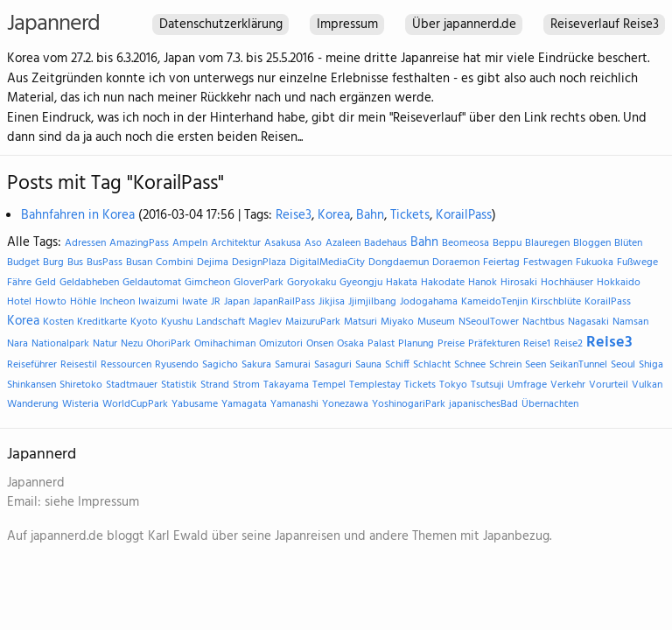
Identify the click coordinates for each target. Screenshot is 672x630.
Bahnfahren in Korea (78, 215)
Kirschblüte (556, 302)
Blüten (628, 243)
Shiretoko (81, 385)
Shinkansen (31, 385)
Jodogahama (429, 302)
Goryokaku (311, 283)
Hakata (402, 283)
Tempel (329, 385)
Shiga (651, 365)
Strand (215, 385)
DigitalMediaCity (327, 262)
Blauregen (547, 243)
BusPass (105, 262)
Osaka (350, 344)
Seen (535, 365)
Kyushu (177, 322)
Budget (23, 262)
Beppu (507, 243)
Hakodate (443, 283)
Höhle (83, 302)
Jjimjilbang (372, 302)
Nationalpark (60, 344)
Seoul (623, 365)
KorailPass (464, 215)
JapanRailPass (284, 302)
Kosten (58, 322)
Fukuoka (595, 262)
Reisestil (79, 365)
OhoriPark (168, 344)
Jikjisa (332, 302)
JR (216, 302)
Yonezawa (345, 404)
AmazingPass (139, 243)
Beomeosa (465, 243)
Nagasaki (588, 322)
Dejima (213, 262)
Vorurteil (609, 385)
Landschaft (220, 322)
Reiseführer (32, 365)
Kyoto (144, 322)
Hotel (19, 302)
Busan (139, 262)
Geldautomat (152, 283)
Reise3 (294, 215)
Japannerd (53, 24)
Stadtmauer (132, 385)
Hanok (483, 283)
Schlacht (432, 365)
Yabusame (195, 404)
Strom (246, 385)
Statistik (179, 385)
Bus (75, 262)
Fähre (19, 283)
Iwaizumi (158, 302)
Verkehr (568, 385)
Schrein (505, 365)
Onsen (320, 344)
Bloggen (592, 243)
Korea (334, 215)
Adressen (85, 243)
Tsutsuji (487, 385)
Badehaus (385, 243)
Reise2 (568, 344)
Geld (45, 283)
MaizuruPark (313, 322)
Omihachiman (225, 344)
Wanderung (33, 404)
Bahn (370, 215)
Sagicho (220, 365)
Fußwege (637, 262)
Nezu (132, 344)
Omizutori (281, 344)
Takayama (286, 385)
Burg (53, 262)
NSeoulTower (489, 322)
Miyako (397, 322)
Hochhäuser (567, 283)
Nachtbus (543, 322)
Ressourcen (126, 365)
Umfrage (527, 385)
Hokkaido (619, 283)
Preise (451, 344)
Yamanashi (294, 404)
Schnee (470, 365)
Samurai (293, 365)
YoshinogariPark (409, 404)
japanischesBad (483, 404)
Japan (237, 302)
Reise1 (537, 344)
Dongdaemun (399, 262)
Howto (51, 302)
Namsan (630, 322)
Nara (17, 344)
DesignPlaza (259, 262)
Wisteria (80, 404)
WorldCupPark (135, 404)
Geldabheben (89, 283)
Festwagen (548, 262)
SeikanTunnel (578, 365)
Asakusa (283, 243)
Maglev (265, 322)
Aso (313, 243)
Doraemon (456, 262)
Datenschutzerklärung (221, 24)
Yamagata (244, 404)
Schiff (397, 365)
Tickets (410, 215)
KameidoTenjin (494, 302)
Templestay (375, 385)
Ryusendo (177, 365)
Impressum (347, 24)
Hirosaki (519, 283)
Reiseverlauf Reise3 (605, 24)
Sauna (368, 365)
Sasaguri (333, 365)
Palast (381, 344)
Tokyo (453, 385)
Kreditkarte (102, 322)
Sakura (256, 365)
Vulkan (647, 385)
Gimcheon (207, 283)
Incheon (117, 302)
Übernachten (550, 404)
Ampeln (190, 243)
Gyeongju (361, 283)
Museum (436, 322)
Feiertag (501, 262)
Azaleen (343, 243)
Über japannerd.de (464, 24)
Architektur (236, 243)
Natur (105, 344)
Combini (175, 262)
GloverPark (259, 283)
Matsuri (360, 322)
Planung (416, 344)
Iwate (195, 302)
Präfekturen (494, 344)
